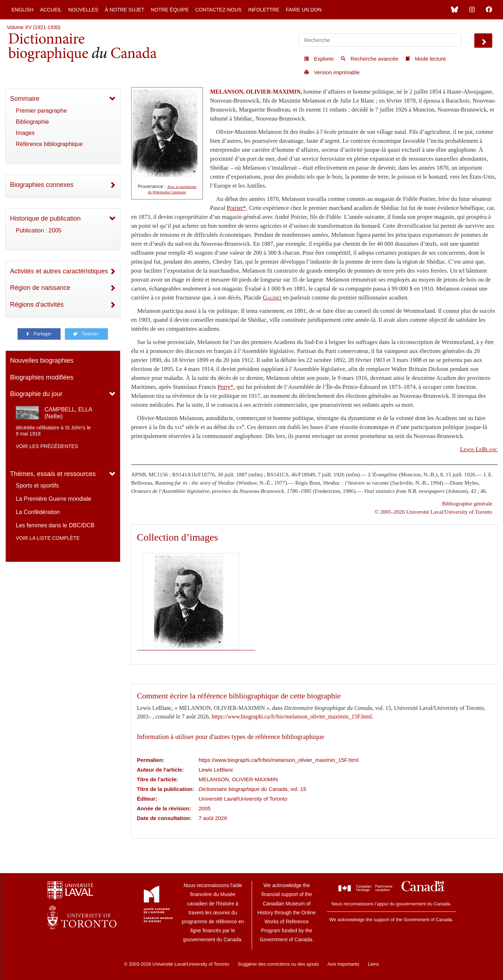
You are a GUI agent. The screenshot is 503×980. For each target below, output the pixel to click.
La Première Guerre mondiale (54, 499)
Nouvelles (83, 10)
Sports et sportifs (37, 486)
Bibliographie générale (467, 503)
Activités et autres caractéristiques (59, 271)
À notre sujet (124, 10)
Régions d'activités (37, 305)
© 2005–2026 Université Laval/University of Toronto (433, 512)
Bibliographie (32, 122)
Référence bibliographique (49, 144)
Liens (373, 964)
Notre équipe (170, 10)
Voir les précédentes (47, 446)
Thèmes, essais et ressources (53, 474)
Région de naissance (40, 288)
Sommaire (25, 99)
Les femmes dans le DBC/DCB (55, 525)
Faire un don (304, 10)
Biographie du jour (36, 394)
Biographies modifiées (42, 377)
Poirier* (236, 208)
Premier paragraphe (41, 111)
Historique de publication (45, 218)
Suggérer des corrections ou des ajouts (278, 964)
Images (25, 133)
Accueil (51, 10)
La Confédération (38, 512)
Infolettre (264, 10)
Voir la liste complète (48, 538)
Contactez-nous (218, 10)
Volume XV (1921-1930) (34, 27)
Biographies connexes (42, 185)
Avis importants (343, 964)
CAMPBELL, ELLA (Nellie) (68, 413)
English (22, 10)
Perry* (226, 387)
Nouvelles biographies (42, 361)
